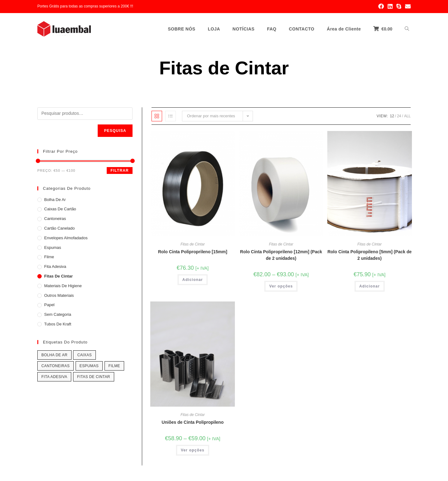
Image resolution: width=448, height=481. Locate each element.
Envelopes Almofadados (66, 238)
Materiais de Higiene (63, 286)
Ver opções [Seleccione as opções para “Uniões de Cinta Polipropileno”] (193, 450)
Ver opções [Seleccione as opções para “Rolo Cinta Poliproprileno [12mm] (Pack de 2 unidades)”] (281, 286)
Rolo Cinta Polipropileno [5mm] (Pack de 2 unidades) (369, 255)
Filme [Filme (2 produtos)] (114, 366)
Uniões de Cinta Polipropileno (193, 422)
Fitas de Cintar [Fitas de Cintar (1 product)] (94, 377)
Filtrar (120, 170)
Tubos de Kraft (58, 324)
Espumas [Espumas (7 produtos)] (89, 366)
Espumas (53, 248)
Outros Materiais (59, 295)
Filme (49, 257)
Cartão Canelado (59, 228)
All (407, 116)
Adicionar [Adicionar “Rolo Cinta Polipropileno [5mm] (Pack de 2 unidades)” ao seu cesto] (370, 286)
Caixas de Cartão (60, 209)
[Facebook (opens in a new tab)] (381, 7)
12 (392, 116)
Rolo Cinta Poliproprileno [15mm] (193, 252)
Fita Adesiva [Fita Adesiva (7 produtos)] (54, 377)
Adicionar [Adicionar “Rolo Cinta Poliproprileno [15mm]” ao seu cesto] (193, 280)
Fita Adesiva (55, 266)
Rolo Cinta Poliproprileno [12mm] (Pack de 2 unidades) (281, 255)
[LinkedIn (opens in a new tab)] (390, 7)
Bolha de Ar (55, 200)
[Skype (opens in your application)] (399, 7)
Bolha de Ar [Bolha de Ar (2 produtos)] (54, 355)
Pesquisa (115, 131)
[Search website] (407, 29)
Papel (49, 305)
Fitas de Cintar (193, 244)
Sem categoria (58, 314)
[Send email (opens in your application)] (407, 7)
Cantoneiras (55, 219)
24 (399, 116)
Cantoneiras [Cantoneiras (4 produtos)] (56, 366)
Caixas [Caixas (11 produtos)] (84, 355)
